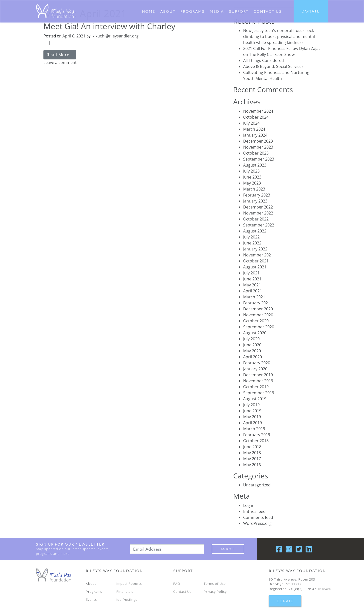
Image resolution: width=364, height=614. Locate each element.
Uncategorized (257, 485)
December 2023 (258, 141)
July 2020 (251, 339)
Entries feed (254, 511)
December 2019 (258, 375)
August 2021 (255, 267)
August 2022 (255, 231)
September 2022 (259, 225)
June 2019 (252, 411)
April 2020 (253, 357)
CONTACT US (268, 11)
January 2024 (255, 135)
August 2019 (255, 399)
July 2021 (251, 273)
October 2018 (256, 441)
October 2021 (256, 261)
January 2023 (255, 201)
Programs (193, 11)
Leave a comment (60, 62)
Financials (125, 592)
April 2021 (253, 291)
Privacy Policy (215, 592)
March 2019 (254, 429)
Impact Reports (129, 584)
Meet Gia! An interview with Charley (109, 26)
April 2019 (253, 423)
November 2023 (258, 147)
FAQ (177, 584)
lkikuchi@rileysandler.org (114, 36)
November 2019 (258, 381)
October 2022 (256, 219)
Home (149, 11)
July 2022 (251, 237)
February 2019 (257, 435)
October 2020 (256, 321)
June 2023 (252, 177)
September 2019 (259, 393)
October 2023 (256, 153)
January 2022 (255, 249)
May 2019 (252, 417)
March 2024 (254, 129)
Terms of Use (215, 584)
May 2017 (252, 459)
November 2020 (258, 315)
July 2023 (251, 171)
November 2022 (258, 213)
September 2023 (259, 159)
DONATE (311, 11)
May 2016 (252, 465)
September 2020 (259, 327)
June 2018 (252, 447)
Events (91, 600)
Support (239, 11)
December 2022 (258, 207)
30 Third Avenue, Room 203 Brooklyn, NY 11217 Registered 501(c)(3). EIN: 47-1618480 (300, 584)
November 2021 (258, 255)
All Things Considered (264, 60)
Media (217, 11)
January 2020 (255, 369)
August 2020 (255, 333)
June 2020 (252, 345)
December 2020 (258, 309)
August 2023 (255, 165)
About (168, 11)
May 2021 (252, 285)
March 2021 (254, 297)
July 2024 (251, 123)
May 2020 (252, 351)
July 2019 (251, 405)
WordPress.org (257, 523)
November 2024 (258, 111)
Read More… (60, 55)
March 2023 (254, 189)
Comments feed (258, 517)
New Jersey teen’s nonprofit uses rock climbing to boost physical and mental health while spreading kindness (279, 36)
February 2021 (257, 303)
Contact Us (182, 592)
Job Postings (127, 600)
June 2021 (252, 279)
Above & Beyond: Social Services (273, 66)
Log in (249, 505)
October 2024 (256, 117)
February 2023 (257, 195)
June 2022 (252, 243)
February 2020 (257, 363)
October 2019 (256, 387)
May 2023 (252, 183)
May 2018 (252, 453)
